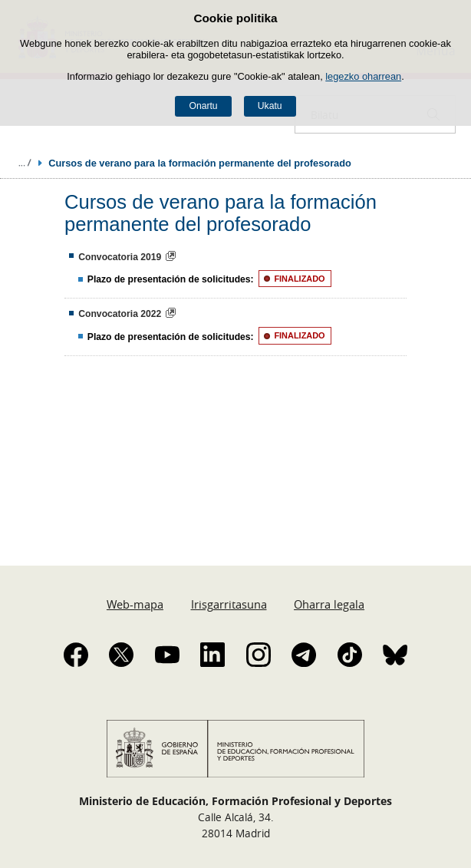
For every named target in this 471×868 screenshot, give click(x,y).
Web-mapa (135, 604)
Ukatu (270, 106)
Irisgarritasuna (229, 604)
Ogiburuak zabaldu (25, 163)
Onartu (203, 106)
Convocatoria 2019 (120, 257)
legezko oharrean (363, 76)
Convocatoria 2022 (120, 314)
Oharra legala (329, 604)
